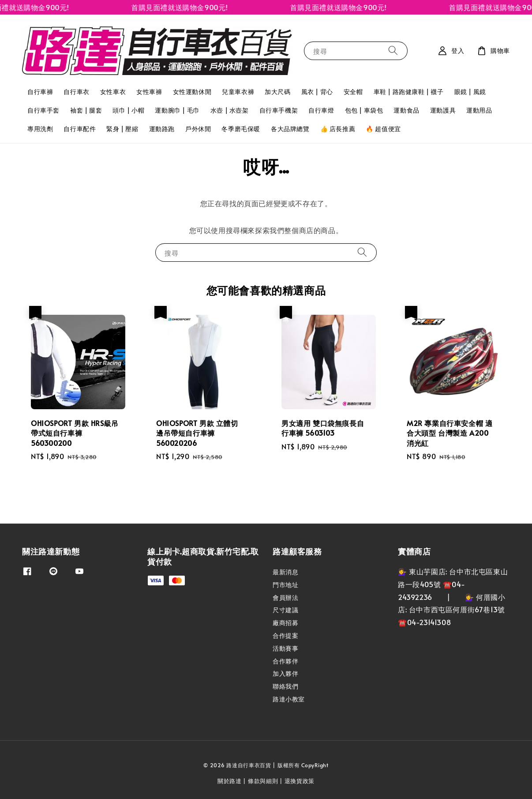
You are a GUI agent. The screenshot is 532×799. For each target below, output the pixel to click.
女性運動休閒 (192, 92)
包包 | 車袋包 (364, 110)
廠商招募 (285, 623)
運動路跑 (162, 129)
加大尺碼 (277, 92)
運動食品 (406, 110)
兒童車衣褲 (238, 92)
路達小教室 (289, 699)
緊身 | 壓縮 (122, 129)
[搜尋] (393, 51)
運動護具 (443, 110)
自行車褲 (40, 92)
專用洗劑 (40, 129)
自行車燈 (321, 110)
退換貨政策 (300, 781)
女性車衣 (113, 92)
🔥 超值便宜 (383, 129)
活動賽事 (285, 648)
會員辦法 (285, 597)
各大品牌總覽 (290, 129)
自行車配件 (80, 129)
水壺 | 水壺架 (230, 110)
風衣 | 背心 (317, 92)
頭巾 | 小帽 (128, 110)
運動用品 (479, 110)
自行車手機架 (279, 110)
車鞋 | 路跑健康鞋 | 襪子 (409, 92)
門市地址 (285, 585)
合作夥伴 (285, 661)
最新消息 (285, 572)
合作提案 (285, 635)
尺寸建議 (285, 610)
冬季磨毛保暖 (241, 129)
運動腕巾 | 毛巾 (177, 110)
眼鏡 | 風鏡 (470, 92)
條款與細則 (263, 781)
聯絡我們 (285, 686)
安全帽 (353, 92)
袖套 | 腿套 (86, 110)
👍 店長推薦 (338, 129)
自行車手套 (43, 110)
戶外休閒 (198, 129)
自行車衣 (76, 92)
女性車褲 (149, 92)
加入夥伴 (285, 673)
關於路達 (230, 781)
